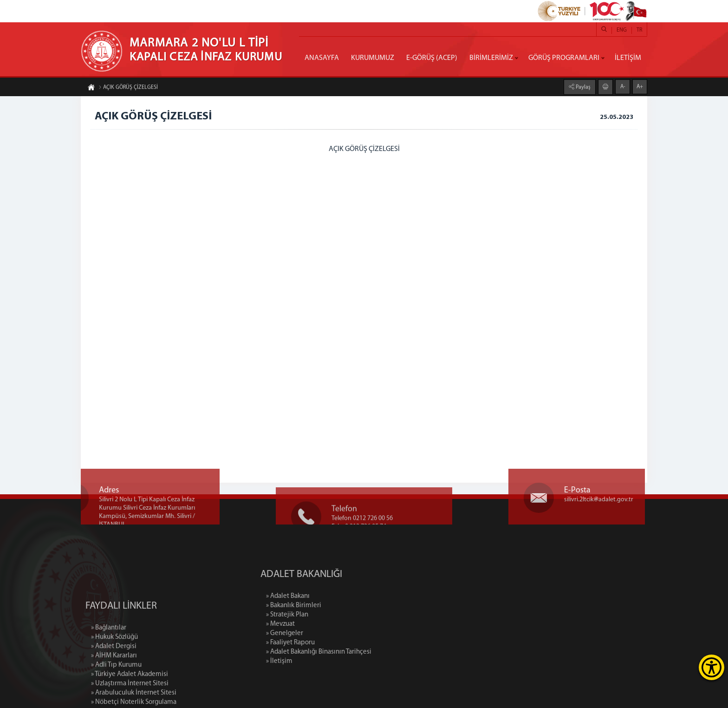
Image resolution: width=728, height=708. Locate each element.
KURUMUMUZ (373, 58)
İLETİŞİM (628, 58)
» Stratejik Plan (318, 615)
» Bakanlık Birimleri (325, 606)
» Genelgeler (316, 633)
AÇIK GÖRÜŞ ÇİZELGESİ (128, 88)
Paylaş (582, 87)
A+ (640, 86)
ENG (622, 30)
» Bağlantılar (109, 657)
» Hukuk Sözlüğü (114, 666)
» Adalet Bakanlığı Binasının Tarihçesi (350, 652)
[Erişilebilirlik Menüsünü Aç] (712, 667)
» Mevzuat (312, 624)
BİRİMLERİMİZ (491, 58)
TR (639, 30)
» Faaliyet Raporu (322, 643)
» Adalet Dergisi (114, 676)
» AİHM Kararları (114, 685)
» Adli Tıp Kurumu (116, 694)
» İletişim (310, 661)
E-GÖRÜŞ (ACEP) (432, 58)
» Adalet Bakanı (319, 596)
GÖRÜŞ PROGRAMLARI (564, 58)
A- (623, 86)
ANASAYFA (322, 58)
